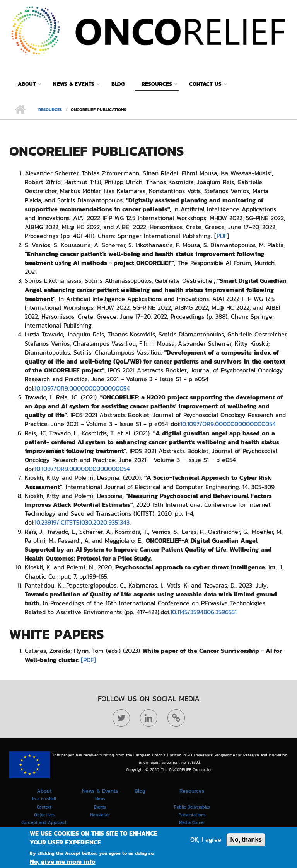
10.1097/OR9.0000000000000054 (82, 388)
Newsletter (100, 815)
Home (20, 110)
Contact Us (205, 84)
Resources (157, 84)
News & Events (74, 84)
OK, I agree (206, 842)
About (27, 84)
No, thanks (246, 842)
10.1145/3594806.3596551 (203, 612)
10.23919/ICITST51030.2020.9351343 (82, 522)
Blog (118, 84)
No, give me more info (63, 864)
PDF (222, 236)
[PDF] (88, 660)
